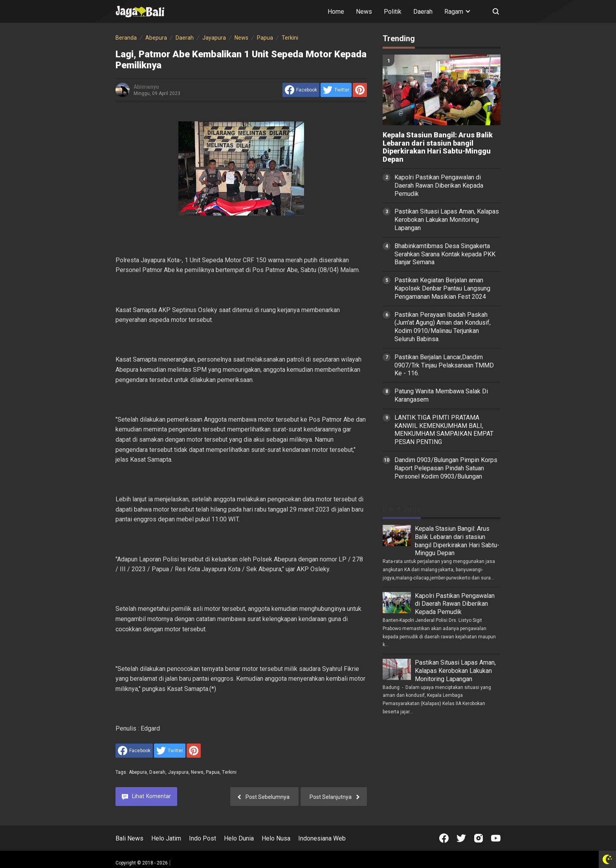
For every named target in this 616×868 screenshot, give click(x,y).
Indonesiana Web (322, 838)
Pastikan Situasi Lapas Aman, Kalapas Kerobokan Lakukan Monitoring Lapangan (447, 220)
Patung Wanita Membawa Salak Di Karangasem (441, 395)
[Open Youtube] (496, 838)
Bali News (129, 838)
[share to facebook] (301, 90)
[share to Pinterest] (360, 90)
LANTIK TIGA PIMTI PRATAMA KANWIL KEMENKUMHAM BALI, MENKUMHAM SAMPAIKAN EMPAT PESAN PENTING (444, 430)
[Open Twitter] (461, 838)
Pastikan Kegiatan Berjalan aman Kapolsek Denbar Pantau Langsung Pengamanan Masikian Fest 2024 (442, 288)
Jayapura (178, 772)
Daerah (423, 12)
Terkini (229, 772)
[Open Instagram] (478, 838)
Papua (213, 772)
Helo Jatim (166, 838)
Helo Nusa (276, 838)
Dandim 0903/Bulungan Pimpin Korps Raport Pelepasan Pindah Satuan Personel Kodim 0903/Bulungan (446, 468)
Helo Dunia (239, 838)
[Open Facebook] (444, 838)
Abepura (138, 772)
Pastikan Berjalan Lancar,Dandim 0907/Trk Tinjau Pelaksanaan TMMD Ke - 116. (444, 365)
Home (336, 12)
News (364, 12)
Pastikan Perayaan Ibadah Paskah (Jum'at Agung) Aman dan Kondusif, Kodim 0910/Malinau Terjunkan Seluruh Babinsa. (443, 327)
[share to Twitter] (336, 90)
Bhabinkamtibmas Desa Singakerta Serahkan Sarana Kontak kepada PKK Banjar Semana (445, 254)
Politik (393, 12)
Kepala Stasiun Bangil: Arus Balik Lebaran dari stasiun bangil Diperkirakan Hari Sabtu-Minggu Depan (438, 147)
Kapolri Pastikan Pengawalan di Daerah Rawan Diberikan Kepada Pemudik (439, 185)
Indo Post (203, 838)
